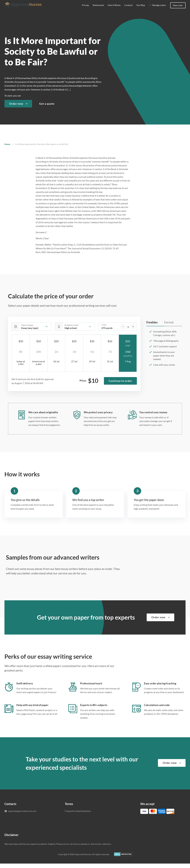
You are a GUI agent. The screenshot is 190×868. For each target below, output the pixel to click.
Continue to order (120, 385)
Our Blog (141, 10)
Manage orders (159, 10)
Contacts (129, 10)
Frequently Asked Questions (78, 815)
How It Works (114, 10)
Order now (16, 108)
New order (178, 10)
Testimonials (98, 10)
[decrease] (123, 331)
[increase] (133, 331)
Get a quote (47, 108)
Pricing (85, 10)
